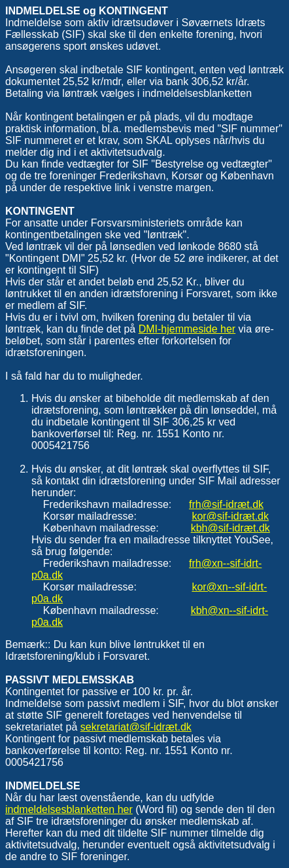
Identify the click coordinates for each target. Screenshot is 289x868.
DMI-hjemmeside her (187, 329)
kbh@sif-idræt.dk (230, 528)
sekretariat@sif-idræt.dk (136, 727)
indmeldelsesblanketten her (69, 809)
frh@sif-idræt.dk (226, 504)
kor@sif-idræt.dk (230, 516)
